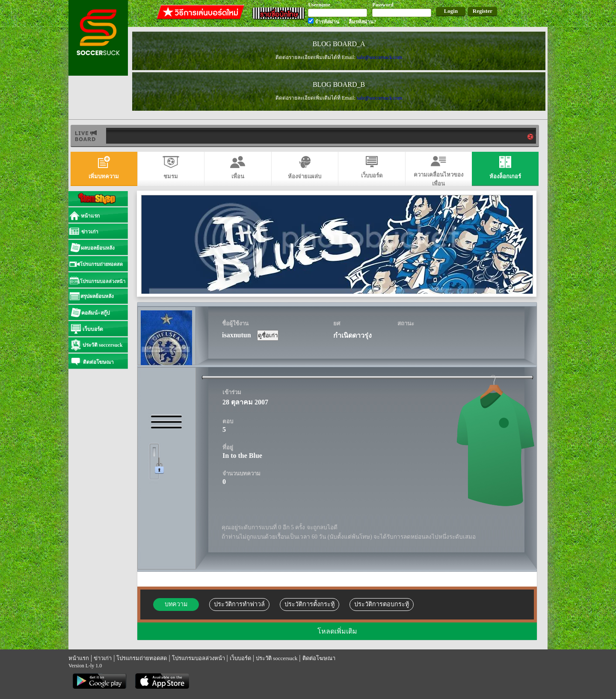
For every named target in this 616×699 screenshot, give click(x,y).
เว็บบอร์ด (240, 658)
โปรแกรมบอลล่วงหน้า (198, 658)
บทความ (176, 604)
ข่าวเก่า (103, 658)
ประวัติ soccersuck (277, 658)
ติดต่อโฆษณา (319, 658)
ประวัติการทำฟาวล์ (239, 604)
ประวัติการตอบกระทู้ (382, 604)
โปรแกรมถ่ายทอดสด (142, 658)
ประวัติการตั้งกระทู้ (309, 604)
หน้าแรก (79, 658)
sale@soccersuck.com (379, 57)
